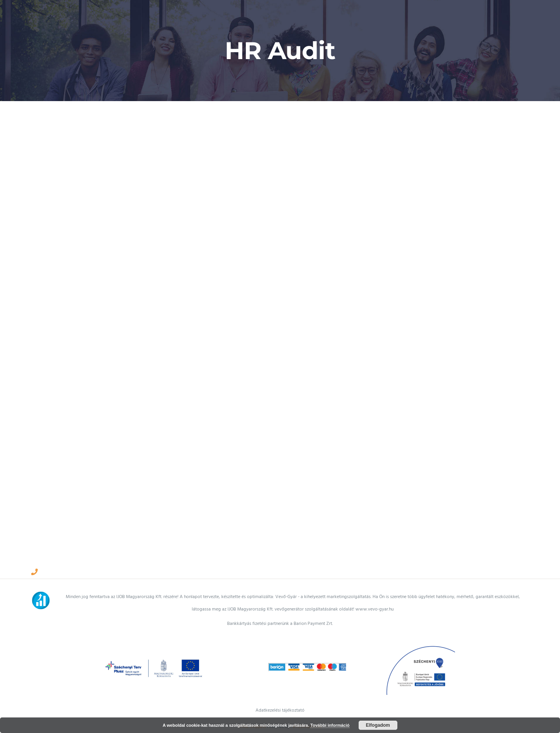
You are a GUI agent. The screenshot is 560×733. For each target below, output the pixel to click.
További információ (330, 725)
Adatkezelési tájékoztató (280, 710)
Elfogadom (378, 725)
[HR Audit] (268, 332)
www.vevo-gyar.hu (374, 609)
